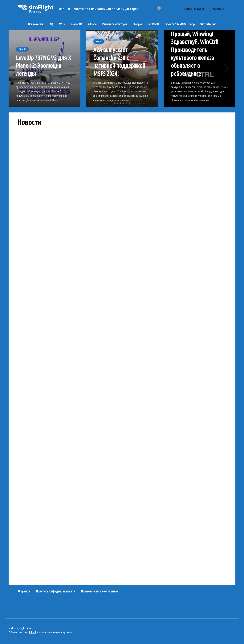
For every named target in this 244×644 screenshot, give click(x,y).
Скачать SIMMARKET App (180, 24)
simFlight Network (194, 9)
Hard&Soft (153, 24)
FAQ (51, 24)
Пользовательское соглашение (100, 591)
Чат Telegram (208, 24)
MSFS (62, 24)
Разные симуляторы (114, 24)
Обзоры (137, 24)
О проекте (24, 591)
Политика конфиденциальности (56, 591)
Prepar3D (76, 24)
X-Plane (92, 24)
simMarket (219, 9)
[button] (114, 103)
